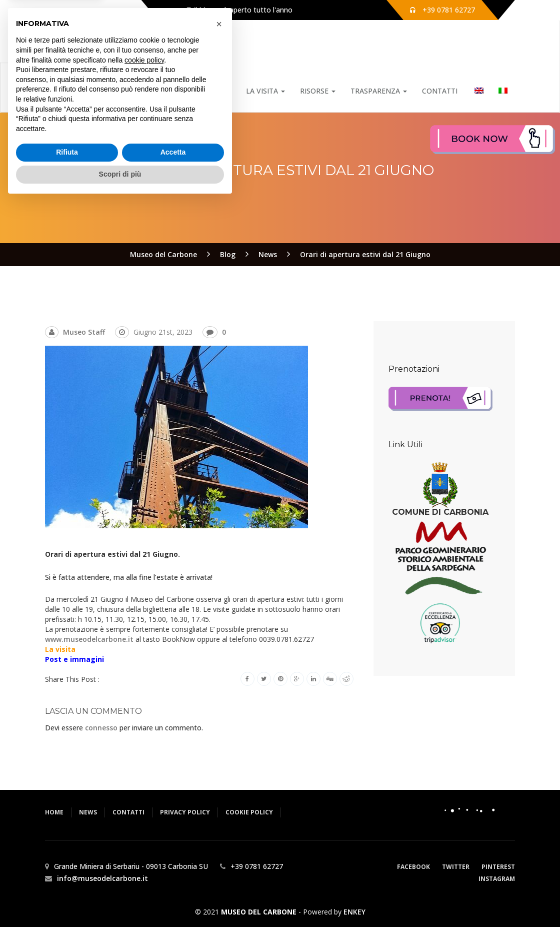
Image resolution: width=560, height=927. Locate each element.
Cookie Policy (249, 812)
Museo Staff (84, 332)
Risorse (318, 91)
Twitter (456, 867)
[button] (219, 749)
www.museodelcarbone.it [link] (89, 639)
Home (170, 91)
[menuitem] (478, 91)
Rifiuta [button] (67, 878)
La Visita (265, 91)
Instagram (497, 879)
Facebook (413, 867)
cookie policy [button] (144, 785)
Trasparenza (379, 91)
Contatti (440, 91)
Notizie (213, 91)
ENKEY (354, 912)
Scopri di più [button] (120, 899)
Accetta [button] (173, 878)
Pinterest (498, 867)
